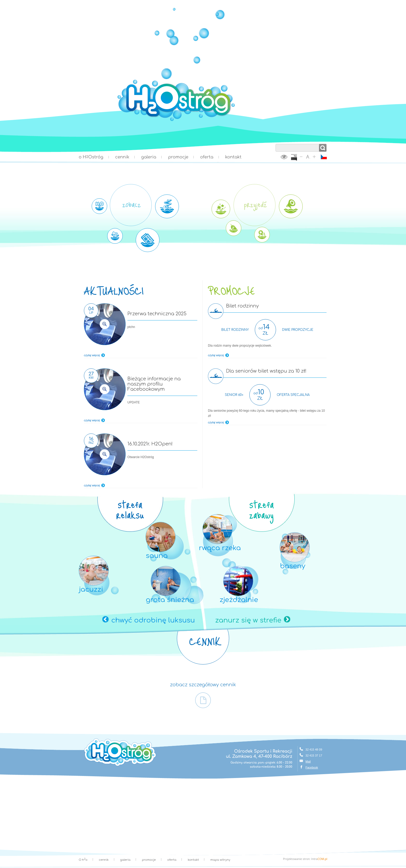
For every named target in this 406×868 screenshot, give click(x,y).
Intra (319, 859)
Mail (308, 761)
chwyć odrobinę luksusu (153, 620)
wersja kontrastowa (284, 157)
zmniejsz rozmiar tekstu (301, 157)
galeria (149, 157)
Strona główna (203, 121)
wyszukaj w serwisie (301, 141)
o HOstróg (91, 157)
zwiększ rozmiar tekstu (314, 157)
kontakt (233, 157)
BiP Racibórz (294, 158)
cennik (122, 157)
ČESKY (324, 157)
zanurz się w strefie (248, 620)
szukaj (323, 148)
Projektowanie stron (296, 859)
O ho (83, 860)
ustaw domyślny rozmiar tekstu (308, 157)
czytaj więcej (92, 355)
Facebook (312, 767)
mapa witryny (220, 860)
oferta (207, 157)
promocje (178, 157)
